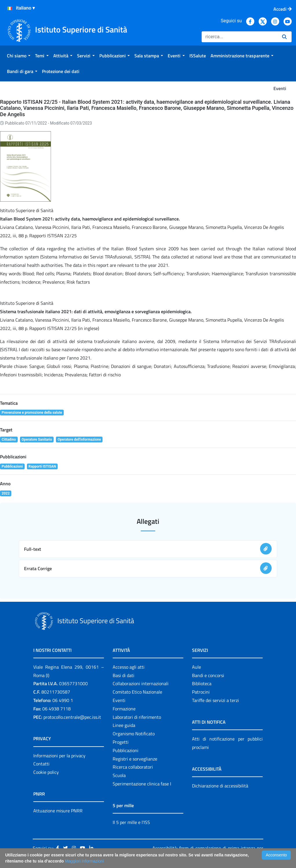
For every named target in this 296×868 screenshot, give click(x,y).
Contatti (41, 764)
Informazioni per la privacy (59, 756)
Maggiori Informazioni (84, 861)
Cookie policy (46, 772)
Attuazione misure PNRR (58, 811)
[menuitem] (19, 56)
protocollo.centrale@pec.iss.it (72, 717)
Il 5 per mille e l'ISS (131, 822)
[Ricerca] (240, 37)
